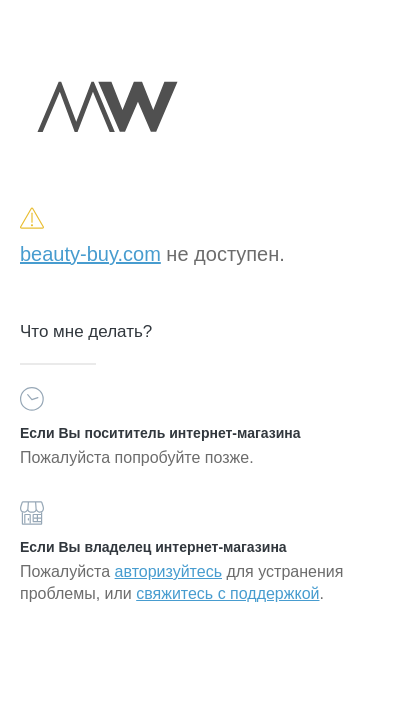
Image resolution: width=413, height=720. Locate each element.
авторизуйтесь (168, 571)
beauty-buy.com (90, 254)
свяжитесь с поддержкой (227, 593)
